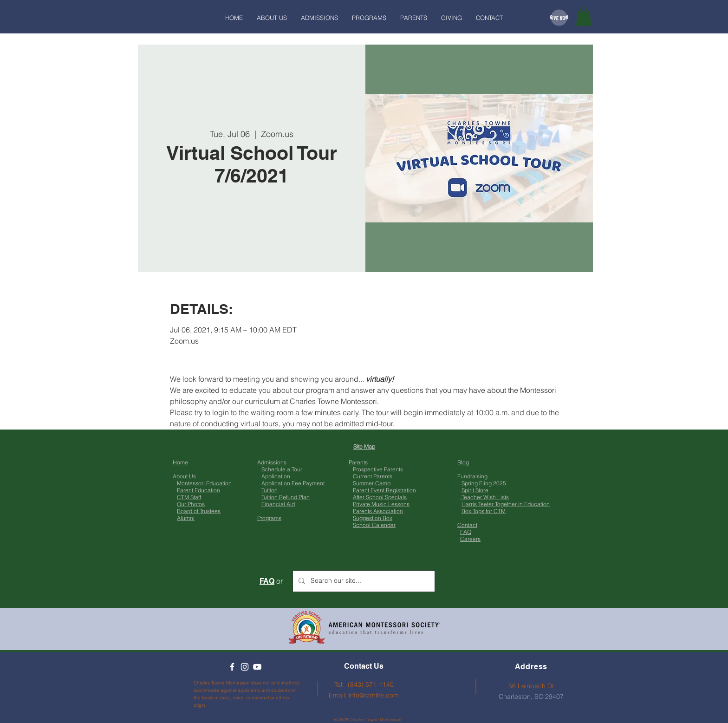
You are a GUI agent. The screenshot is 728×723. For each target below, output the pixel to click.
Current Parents (373, 476)
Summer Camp (372, 483)
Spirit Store (475, 490)
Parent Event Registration (384, 490)
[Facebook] (232, 667)
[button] (584, 16)
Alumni (186, 518)
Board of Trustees (199, 511)
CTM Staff (189, 497)
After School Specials (380, 497)
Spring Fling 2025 (484, 483)
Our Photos (191, 504)
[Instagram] (245, 667)
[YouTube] (257, 667)
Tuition (270, 490)
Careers (470, 539)
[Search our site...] (363, 581)
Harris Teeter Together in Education (506, 504)
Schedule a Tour (282, 469)
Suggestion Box (373, 518)
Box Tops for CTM (484, 511)
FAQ (466, 532)
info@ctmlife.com (374, 695)
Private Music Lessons (381, 504)
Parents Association (378, 511)
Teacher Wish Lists (484, 497)
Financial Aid (278, 504)
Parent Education (198, 490)
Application (276, 476)
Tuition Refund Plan (286, 497)
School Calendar (374, 525)
